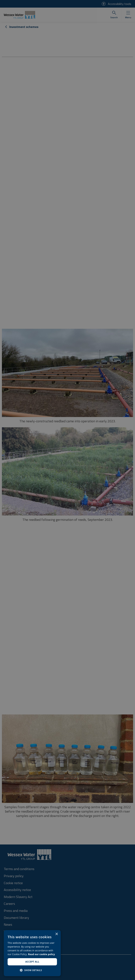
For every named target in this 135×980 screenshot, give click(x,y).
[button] (32, 970)
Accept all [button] (32, 962)
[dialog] (32, 953)
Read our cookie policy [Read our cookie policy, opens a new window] (41, 954)
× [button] (56, 934)
